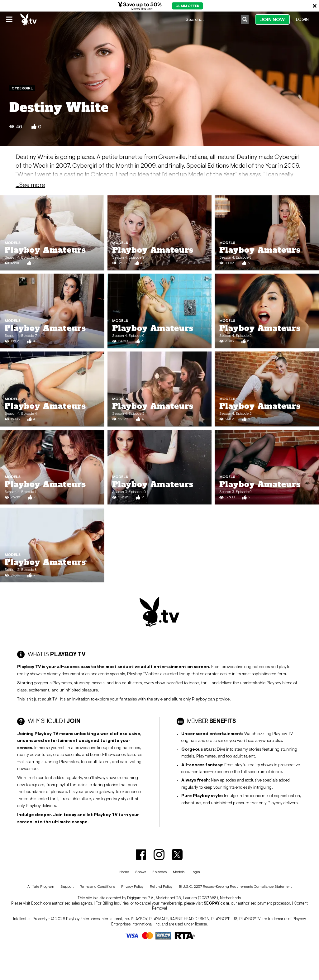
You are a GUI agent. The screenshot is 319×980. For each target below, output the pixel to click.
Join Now (272, 19)
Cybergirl (22, 88)
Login (302, 19)
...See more (30, 185)
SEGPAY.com (217, 903)
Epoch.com (41, 903)
